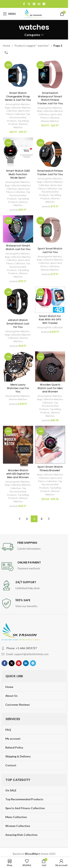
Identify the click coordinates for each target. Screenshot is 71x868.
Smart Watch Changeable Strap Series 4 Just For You (18, 96)
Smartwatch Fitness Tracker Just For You (50, 173)
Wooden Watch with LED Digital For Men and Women (18, 474)
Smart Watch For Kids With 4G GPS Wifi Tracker (50, 320)
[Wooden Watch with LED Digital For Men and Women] (18, 446)
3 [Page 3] (41, 519)
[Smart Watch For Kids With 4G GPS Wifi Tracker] (50, 300)
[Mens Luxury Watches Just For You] (18, 366)
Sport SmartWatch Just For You (50, 250)
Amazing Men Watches (18, 104)
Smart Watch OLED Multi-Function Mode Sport (18, 174)
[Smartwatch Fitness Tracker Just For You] (50, 153)
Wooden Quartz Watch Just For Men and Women (50, 388)
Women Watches (21, 126)
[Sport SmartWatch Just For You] (50, 230)
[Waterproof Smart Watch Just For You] (18, 229)
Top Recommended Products (19, 117)
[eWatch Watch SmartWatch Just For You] (18, 302)
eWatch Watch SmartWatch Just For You (18, 324)
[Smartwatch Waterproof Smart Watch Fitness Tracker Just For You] (50, 75)
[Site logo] (34, 14)
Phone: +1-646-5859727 (22, 648)
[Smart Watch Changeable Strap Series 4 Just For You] (18, 75)
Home (7, 46)
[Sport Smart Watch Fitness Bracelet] (50, 445)
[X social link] (29, 4)
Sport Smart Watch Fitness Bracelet (50, 469)
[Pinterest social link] (34, 4)
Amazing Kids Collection (50, 327)
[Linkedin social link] (39, 4)
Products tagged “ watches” (32, 46)
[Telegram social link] (44, 4)
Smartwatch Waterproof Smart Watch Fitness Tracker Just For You (50, 98)
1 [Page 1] (27, 519)
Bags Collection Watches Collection (18, 336)
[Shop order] (6, 53)
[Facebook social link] (24, 4)
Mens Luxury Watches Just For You (18, 388)
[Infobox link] (34, 547)
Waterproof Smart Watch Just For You (18, 247)
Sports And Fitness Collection (18, 112)
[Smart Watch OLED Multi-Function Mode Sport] (18, 153)
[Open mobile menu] (9, 14)
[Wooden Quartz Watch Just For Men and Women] (50, 366)
